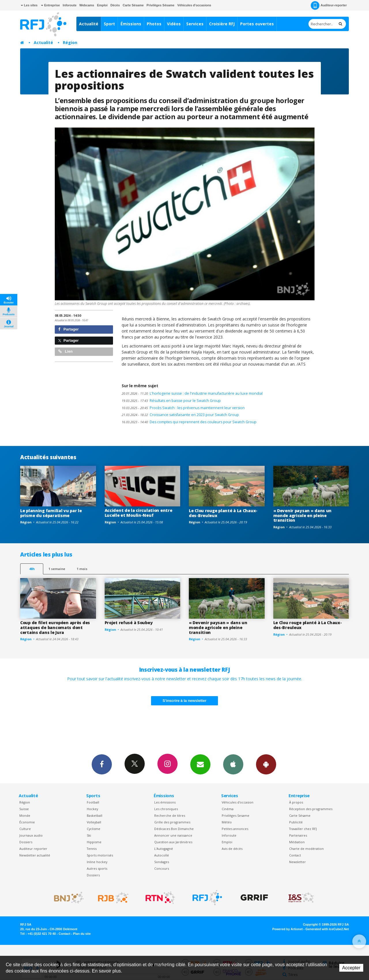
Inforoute (70, 5)
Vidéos (174, 24)
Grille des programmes (172, 822)
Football (93, 802)
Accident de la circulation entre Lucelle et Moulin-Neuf (139, 513)
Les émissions (165, 802)
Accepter (351, 968)
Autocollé (162, 855)
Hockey (92, 809)
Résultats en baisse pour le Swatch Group (171, 401)
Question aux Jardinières (173, 842)
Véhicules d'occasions (194, 5)
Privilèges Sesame (236, 815)
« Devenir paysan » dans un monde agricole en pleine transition (303, 515)
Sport (109, 24)
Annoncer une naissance (173, 835)
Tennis (92, 849)
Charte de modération (306, 849)
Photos (154, 24)
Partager (68, 329)
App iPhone (233, 764)
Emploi (102, 5)
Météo (227, 822)
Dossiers (26, 842)
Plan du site (82, 934)
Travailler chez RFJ (303, 829)
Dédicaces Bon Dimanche (174, 829)
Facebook (102, 764)
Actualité (89, 24)
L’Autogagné (164, 849)
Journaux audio (31, 835)
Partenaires (298, 835)
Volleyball (94, 822)
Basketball (95, 815)
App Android (266, 764)
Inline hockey (97, 862)
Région (70, 42)
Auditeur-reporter (329, 5)
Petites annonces (235, 829)
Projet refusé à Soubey (129, 623)
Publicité (296, 822)
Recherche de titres (170, 815)
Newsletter (298, 862)
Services (195, 24)
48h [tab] (32, 569)
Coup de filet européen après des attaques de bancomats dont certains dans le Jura (55, 627)
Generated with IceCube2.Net (327, 929)
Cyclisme (94, 829)
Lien (65, 351)
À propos (296, 802)
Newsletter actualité (35, 855)
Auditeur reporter (33, 849)
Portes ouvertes (257, 24)
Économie (27, 822)
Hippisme (94, 842)
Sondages (162, 862)
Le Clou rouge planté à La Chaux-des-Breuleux (223, 513)
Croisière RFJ (222, 24)
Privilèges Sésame (160, 5)
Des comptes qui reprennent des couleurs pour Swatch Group (189, 422)
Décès (115, 5)
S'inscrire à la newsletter (184, 701)
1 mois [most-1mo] (82, 569)
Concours (162, 868)
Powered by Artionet (288, 929)
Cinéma (228, 809)
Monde (25, 815)
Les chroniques (166, 809)
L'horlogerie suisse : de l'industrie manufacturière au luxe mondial (192, 393)
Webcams (87, 5)
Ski (89, 835)
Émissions (131, 24)
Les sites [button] (29, 5)
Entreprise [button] (50, 5)
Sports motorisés (100, 855)
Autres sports (97, 868)
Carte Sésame (133, 5)
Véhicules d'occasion (238, 802)
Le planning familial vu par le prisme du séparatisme (51, 513)
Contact (295, 855)
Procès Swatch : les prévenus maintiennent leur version (183, 408)
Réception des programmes (311, 809)
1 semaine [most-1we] (57, 569)
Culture (25, 829)
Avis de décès (232, 849)
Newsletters (200, 764)
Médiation (297, 842)
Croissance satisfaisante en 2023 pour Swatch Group (180, 415)
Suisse (24, 809)
